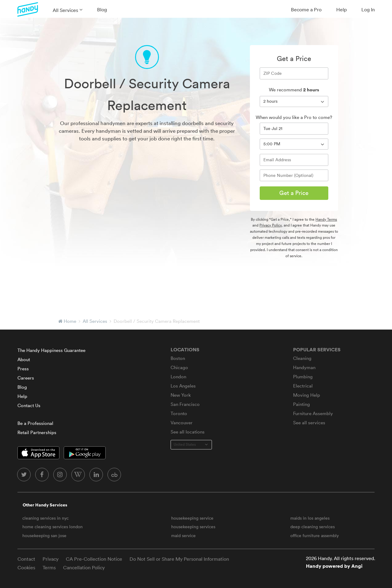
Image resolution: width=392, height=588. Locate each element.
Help (341, 10)
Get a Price (294, 193)
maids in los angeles (310, 518)
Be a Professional (35, 423)
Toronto (179, 413)
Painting (302, 404)
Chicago (179, 367)
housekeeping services (193, 527)
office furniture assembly (315, 536)
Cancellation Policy (84, 567)
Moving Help (307, 395)
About (24, 359)
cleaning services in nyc (45, 518)
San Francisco (185, 404)
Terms (49, 567)
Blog (102, 10)
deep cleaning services (313, 527)
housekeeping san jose (44, 536)
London (178, 377)
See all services (309, 423)
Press (23, 369)
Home (70, 321)
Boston (178, 358)
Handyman (304, 367)
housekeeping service (192, 518)
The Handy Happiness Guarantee (51, 350)
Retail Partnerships (37, 432)
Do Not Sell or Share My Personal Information (179, 559)
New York (181, 395)
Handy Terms (326, 219)
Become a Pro (306, 10)
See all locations (188, 432)
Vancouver (182, 423)
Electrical (303, 386)
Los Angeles (183, 386)
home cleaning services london (53, 527)
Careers (26, 378)
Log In (368, 10)
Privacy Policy (270, 225)
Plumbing (303, 377)
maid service (183, 536)
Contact (26, 559)
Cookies (26, 567)
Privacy (51, 559)
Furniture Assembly (313, 413)
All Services (65, 10)
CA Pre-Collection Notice (94, 559)
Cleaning (302, 358)
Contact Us (29, 405)
